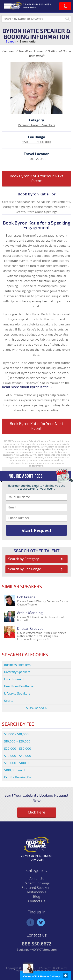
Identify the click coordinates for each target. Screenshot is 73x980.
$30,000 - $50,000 (18, 756)
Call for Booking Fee (18, 777)
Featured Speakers (36, 888)
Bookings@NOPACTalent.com (37, 950)
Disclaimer (59, 968)
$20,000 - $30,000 (18, 749)
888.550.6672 (37, 944)
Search (11, 42)
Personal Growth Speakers (37, 125)
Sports (9, 701)
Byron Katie (28, 42)
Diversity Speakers (17, 672)
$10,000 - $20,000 (17, 742)
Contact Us (37, 901)
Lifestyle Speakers (17, 694)
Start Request (36, 531)
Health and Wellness (19, 686)
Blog (37, 897)
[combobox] (37, 559)
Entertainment (14, 679)
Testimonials (37, 892)
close (65, 976)
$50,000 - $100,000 (37, 142)
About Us (36, 879)
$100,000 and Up (16, 770)
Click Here (36, 812)
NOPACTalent (44, 968)
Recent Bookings (37, 883)
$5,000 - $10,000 (16, 734)
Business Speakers (17, 665)
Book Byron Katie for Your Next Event (36, 179)
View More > (36, 708)
